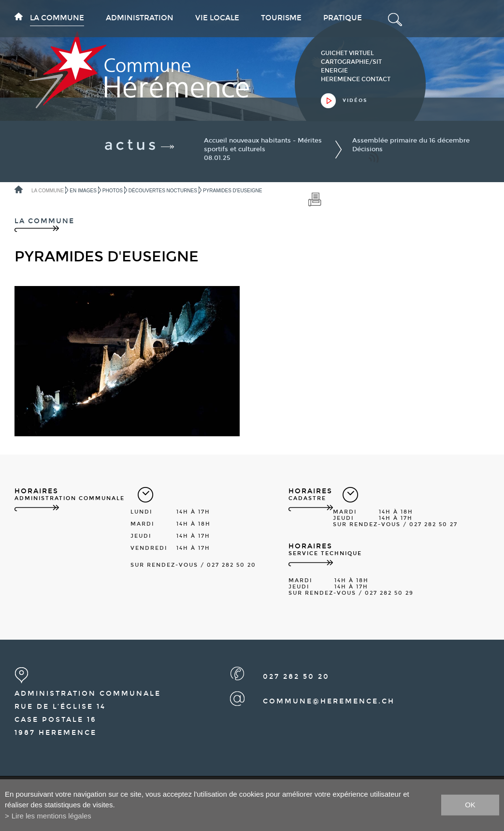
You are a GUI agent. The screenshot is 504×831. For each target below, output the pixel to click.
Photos (113, 191)
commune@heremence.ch (329, 701)
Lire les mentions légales (51, 816)
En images (83, 191)
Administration (140, 18)
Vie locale (217, 18)
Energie (334, 71)
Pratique (343, 18)
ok (470, 805)
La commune (57, 18)
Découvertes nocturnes (163, 191)
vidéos (355, 100)
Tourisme (281, 18)
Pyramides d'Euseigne (233, 191)
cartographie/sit (351, 62)
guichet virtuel (347, 53)
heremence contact (356, 79)
